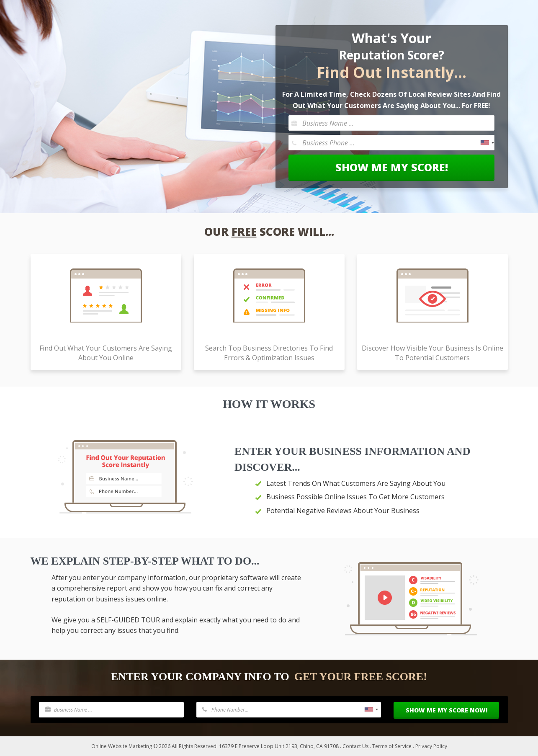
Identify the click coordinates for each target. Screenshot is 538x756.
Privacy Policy (431, 746)
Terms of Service (392, 746)
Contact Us (355, 746)
